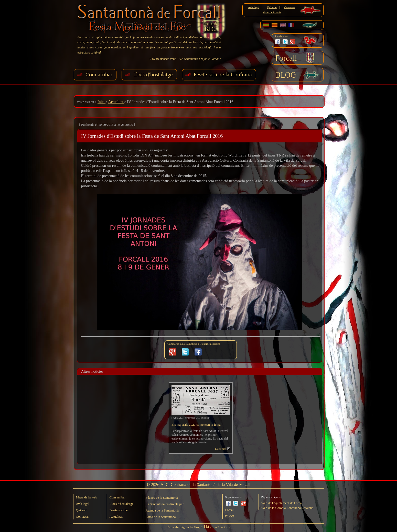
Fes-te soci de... (120, 510)
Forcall (286, 58)
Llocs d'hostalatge (153, 75)
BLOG (286, 75)
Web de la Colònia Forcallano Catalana (287, 508)
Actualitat (116, 102)
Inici (101, 102)
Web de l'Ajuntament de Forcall (282, 503)
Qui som (272, 7)
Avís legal (254, 7)
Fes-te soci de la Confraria (223, 75)
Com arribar (99, 75)
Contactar (290, 7)
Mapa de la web (272, 12)
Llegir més (221, 449)
